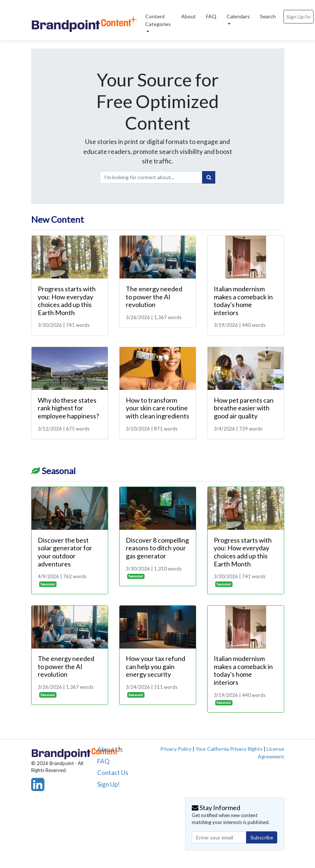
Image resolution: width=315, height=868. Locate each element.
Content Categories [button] (158, 20)
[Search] (209, 177)
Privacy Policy (176, 749)
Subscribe (262, 837)
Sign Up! (109, 784)
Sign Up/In (298, 17)
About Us (110, 749)
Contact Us (113, 773)
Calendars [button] (238, 16)
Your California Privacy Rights (229, 749)
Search (268, 16)
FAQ (211, 16)
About (188, 16)
